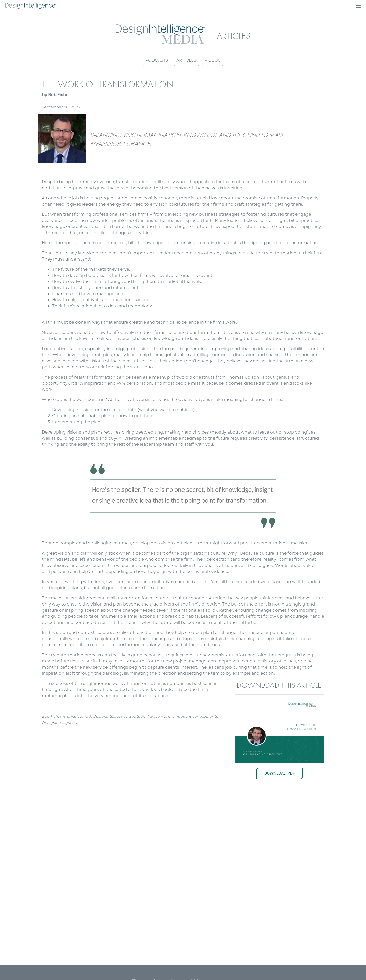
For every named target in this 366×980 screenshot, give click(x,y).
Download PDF (280, 773)
